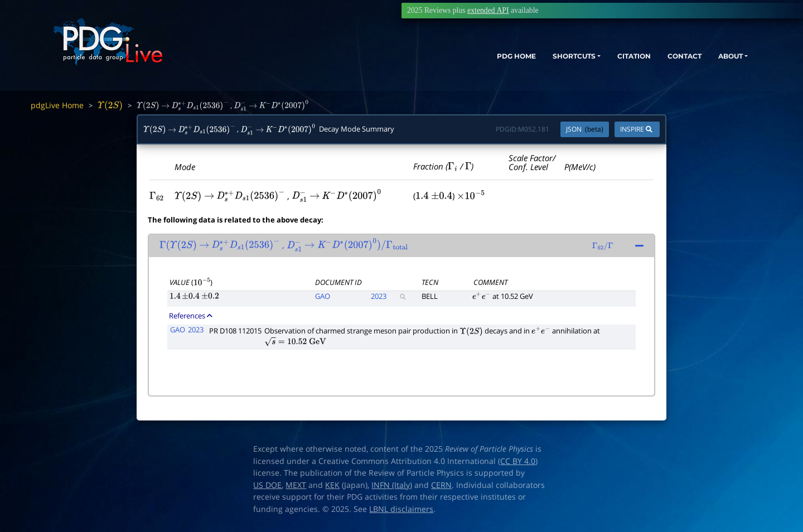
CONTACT (663, 60)
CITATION (605, 60)
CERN (441, 485)
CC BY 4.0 (518, 461)
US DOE (267, 485)
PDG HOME (466, 60)
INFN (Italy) (392, 485)
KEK (332, 485)
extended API (488, 10)
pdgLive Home (57, 105)
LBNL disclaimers (401, 509)
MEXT (296, 485)
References (191, 316)
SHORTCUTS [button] (534, 60)
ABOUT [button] (717, 60)
